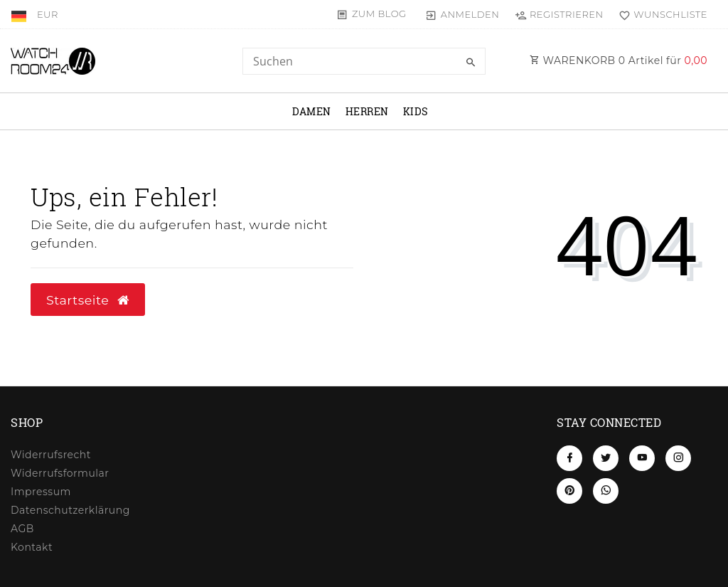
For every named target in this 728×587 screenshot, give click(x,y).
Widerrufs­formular (60, 473)
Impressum (41, 492)
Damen (312, 111)
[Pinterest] (569, 491)
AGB (22, 529)
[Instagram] (678, 458)
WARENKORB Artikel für (619, 60)
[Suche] (471, 63)
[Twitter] (606, 458)
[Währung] (48, 14)
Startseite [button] (88, 300)
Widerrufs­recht (51, 455)
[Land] (20, 14)
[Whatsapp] (606, 491)
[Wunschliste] (660, 14)
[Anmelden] (462, 14)
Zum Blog (379, 14)
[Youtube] (642, 458)
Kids (416, 111)
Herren (367, 111)
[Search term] (364, 61)
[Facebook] (569, 458)
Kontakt (32, 547)
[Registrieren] (559, 14)
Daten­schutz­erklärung (70, 510)
